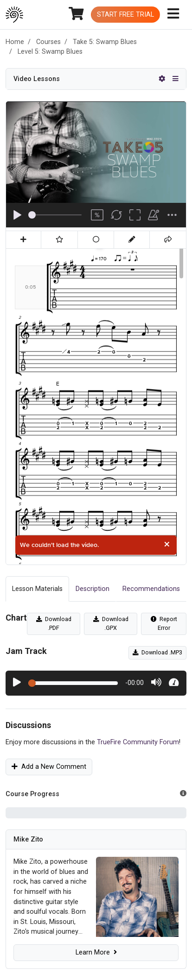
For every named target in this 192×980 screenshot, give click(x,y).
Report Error (164, 623)
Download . (54, 623)
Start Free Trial (125, 15)
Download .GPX (111, 623)
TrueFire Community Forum (138, 742)
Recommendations (151, 589)
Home (15, 42)
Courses (48, 42)
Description (93, 589)
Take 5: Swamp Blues (105, 42)
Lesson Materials (37, 589)
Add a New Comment (49, 767)
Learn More (96, 952)
